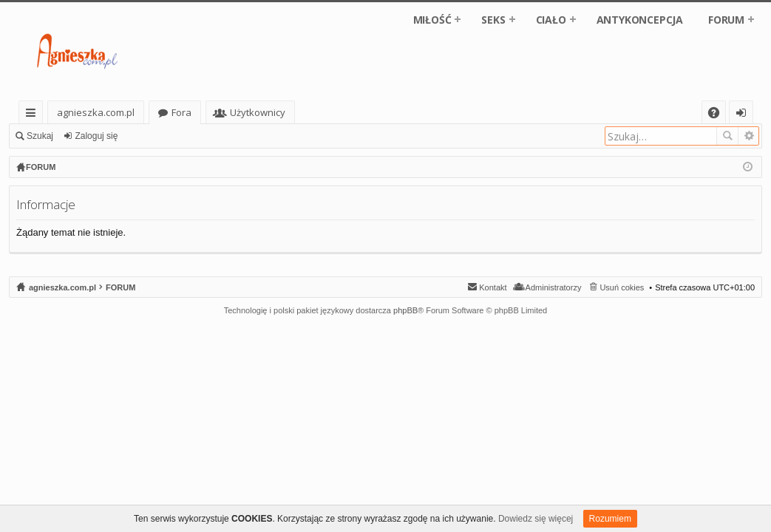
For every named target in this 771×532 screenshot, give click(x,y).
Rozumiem (610, 519)
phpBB (405, 310)
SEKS (493, 20)
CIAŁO (551, 20)
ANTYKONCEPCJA (640, 20)
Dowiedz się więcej (536, 519)
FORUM (726, 20)
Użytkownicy (258, 112)
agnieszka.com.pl (96, 112)
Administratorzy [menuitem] (554, 287)
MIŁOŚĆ (432, 20)
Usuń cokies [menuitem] (622, 287)
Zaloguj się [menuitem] (744, 115)
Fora (181, 112)
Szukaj (40, 136)
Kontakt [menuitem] (493, 287)
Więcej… (34, 115)
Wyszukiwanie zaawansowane (748, 136)
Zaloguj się (96, 136)
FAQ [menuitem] (719, 115)
